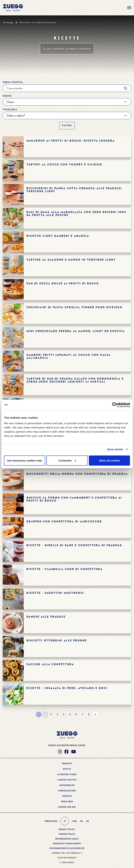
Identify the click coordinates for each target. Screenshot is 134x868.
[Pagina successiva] (95, 715)
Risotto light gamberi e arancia (58, 236)
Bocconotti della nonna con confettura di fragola (77, 474)
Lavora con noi (67, 807)
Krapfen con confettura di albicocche (64, 522)
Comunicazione (67, 791)
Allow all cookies (109, 460)
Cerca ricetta (13, 82)
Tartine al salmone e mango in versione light (71, 260)
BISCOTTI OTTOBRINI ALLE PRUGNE (57, 641)
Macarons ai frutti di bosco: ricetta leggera (71, 141)
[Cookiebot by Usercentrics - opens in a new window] (115, 405)
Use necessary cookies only (25, 460)
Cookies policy (67, 834)
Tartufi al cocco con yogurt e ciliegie (64, 165)
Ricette (67, 769)
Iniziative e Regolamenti (67, 843)
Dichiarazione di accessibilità (67, 848)
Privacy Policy (67, 829)
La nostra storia (67, 774)
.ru (87, 821)
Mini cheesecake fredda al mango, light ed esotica (76, 331)
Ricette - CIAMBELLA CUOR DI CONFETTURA (65, 569)
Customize (67, 460)
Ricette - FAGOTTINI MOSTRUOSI (55, 593)
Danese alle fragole (46, 617)
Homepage (8, 22)
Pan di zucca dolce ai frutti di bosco (63, 284)
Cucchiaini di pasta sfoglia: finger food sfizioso (75, 307)
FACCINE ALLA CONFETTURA (50, 664)
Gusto (7, 96)
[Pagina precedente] (39, 715)
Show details (115, 449)
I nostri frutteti (67, 780)
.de (81, 821)
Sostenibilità (67, 785)
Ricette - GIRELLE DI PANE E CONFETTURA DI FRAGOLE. (75, 545)
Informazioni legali (67, 839)
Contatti (67, 796)
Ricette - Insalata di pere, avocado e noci (67, 688)
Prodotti (67, 764)
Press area (67, 801)
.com (74, 821)
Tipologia (10, 110)
